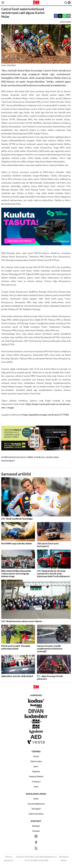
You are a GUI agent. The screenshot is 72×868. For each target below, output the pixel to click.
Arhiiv (36, 799)
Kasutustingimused (36, 804)
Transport (36, 781)
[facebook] (56, 16)
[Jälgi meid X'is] (36, 849)
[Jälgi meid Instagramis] (36, 836)
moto (23, 457)
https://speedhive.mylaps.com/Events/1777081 (46, 415)
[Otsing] (66, 3)
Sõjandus (36, 771)
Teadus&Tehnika (36, 776)
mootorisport (8, 461)
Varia (36, 786)
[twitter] (60, 16)
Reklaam (36, 826)
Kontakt (36, 831)
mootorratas (52, 457)
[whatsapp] (64, 16)
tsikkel (30, 457)
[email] (69, 16)
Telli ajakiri (36, 809)
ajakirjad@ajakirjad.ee (48, 857)
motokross (40, 457)
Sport (36, 766)
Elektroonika (36, 761)
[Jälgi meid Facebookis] (36, 842)
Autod (36, 756)
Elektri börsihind (36, 814)
